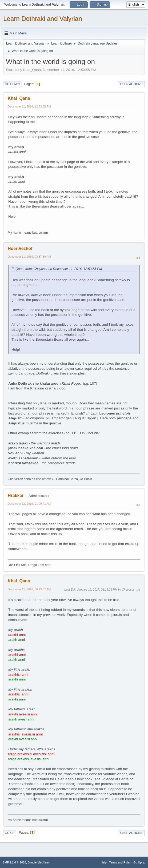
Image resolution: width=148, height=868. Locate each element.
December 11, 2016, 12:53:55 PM (29, 106)
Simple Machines (39, 862)
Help (104, 862)
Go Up (10, 833)
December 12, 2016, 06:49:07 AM (29, 589)
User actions (131, 84)
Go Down (12, 84)
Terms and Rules (120, 862)
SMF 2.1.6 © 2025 (14, 862)
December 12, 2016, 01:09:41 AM (29, 504)
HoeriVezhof (20, 248)
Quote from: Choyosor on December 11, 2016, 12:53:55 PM (59, 269)
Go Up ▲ (139, 862)
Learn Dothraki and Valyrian (43, 19)
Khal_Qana (19, 98)
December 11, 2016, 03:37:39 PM (29, 257)
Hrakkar (16, 495)
